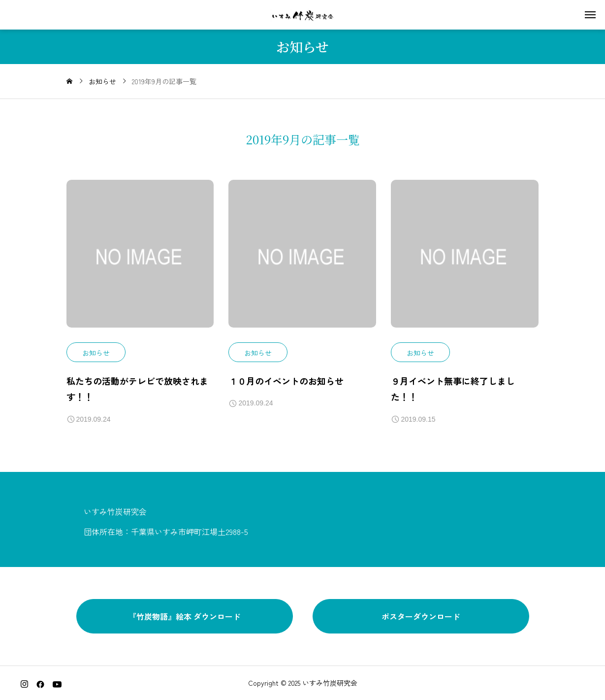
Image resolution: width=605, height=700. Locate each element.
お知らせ (96, 353)
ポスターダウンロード (421, 616)
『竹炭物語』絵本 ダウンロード (185, 616)
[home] (69, 81)
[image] (140, 261)
